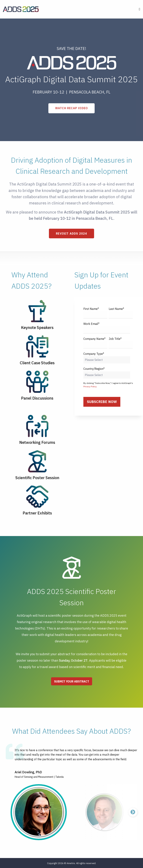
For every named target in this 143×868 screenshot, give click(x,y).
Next (133, 812)
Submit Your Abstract (72, 681)
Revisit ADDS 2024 (71, 234)
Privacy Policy (90, 386)
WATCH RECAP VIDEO (71, 108)
